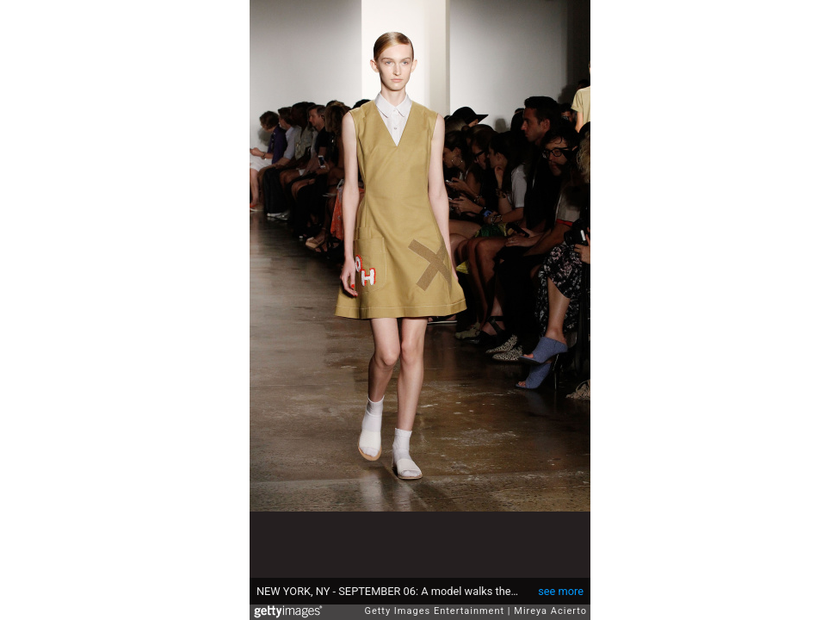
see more (561, 591)
